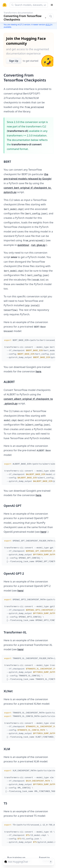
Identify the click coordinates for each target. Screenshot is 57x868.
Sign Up (14, 61)
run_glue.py (38, 245)
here (39, 371)
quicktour (23, 245)
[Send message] (51, 862)
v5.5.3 (48, 25)
